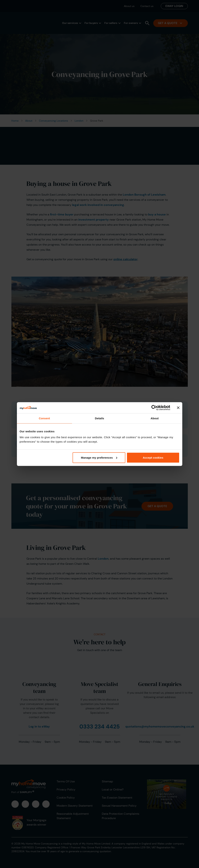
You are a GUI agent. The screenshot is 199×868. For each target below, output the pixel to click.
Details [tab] (100, 418)
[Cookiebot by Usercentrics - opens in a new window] (154, 408)
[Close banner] (178, 408)
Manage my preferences (99, 457)
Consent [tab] (44, 418)
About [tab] (155, 418)
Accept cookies (153, 457)
